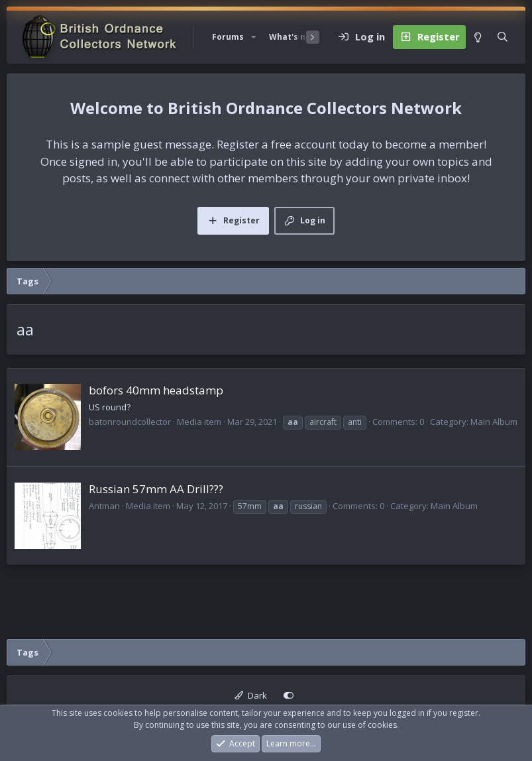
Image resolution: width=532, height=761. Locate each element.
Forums (228, 37)
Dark (251, 695)
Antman (104, 506)
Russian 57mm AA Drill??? (156, 489)
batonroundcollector (130, 422)
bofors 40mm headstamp (156, 390)
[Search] (503, 37)
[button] (254, 37)
